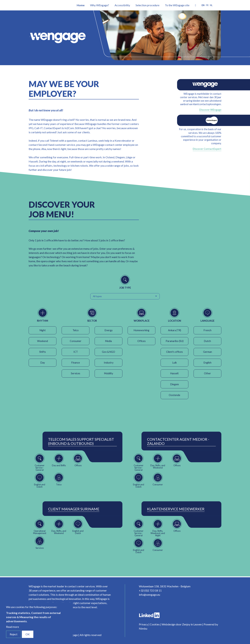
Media (109, 341)
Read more (12, 627)
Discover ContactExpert (207, 149)
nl (211, 5)
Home (81, 5)
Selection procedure (147, 5)
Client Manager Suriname (74, 509)
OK (28, 634)
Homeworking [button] (141, 330)
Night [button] (43, 330)
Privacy (143, 624)
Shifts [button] (43, 352)
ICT (76, 352)
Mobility (109, 373)
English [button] (208, 363)
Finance (76, 363)
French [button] (208, 330)
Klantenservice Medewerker (176, 509)
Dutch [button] (207, 341)
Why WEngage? (100, 5)
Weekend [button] (43, 341)
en (203, 5)
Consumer (76, 341)
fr (207, 5)
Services (76, 373)
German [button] (208, 352)
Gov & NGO (109, 352)
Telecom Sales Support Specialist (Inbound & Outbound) (81, 441)
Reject (14, 634)
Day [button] (43, 363)
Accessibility (122, 5)
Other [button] (207, 373)
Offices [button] (141, 341)
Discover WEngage (210, 110)
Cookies (155, 624)
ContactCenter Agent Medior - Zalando (178, 441)
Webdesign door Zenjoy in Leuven (182, 624)
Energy (109, 330)
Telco (76, 330)
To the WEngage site (177, 5)
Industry (109, 363)
